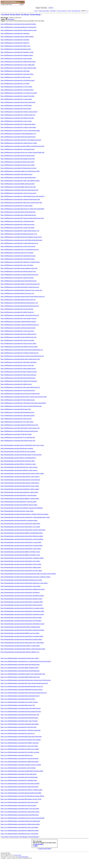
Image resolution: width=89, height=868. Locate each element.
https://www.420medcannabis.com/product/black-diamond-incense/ (20, 718)
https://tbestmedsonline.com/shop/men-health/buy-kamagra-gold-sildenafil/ (22, 508)
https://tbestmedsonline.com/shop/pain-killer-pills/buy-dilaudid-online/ (20, 627)
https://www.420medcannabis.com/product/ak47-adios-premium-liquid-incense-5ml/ (24, 683)
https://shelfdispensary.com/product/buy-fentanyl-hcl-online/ (18, 96)
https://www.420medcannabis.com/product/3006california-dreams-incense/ (22, 690)
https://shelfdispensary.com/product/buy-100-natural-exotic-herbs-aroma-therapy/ (23, 403)
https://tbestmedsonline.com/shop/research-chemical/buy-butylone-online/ (21, 639)
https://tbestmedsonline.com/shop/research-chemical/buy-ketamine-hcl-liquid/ (22, 630)
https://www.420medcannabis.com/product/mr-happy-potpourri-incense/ (21, 711)
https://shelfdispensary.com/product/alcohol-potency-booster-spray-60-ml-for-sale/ (24, 397)
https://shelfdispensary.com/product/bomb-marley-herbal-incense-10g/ (20, 359)
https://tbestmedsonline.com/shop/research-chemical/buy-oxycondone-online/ (22, 608)
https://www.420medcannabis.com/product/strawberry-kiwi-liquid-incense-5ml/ (23, 674)
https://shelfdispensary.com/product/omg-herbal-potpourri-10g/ (18, 271)
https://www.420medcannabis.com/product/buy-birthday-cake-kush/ (20, 743)
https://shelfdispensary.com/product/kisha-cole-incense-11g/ (17, 293)
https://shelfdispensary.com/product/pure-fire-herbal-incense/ (18, 259)
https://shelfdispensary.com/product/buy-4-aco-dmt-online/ (17, 422)
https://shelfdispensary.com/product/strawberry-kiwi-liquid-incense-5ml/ (21, 140)
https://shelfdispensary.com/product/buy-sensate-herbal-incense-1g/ (19, 243)
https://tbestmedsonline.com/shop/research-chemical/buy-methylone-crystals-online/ (24, 583)
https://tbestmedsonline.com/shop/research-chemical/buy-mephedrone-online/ (22, 596)
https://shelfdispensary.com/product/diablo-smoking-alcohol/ (18, 184)
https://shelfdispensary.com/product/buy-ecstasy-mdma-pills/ (18, 65)
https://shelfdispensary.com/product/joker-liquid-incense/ (17, 174)
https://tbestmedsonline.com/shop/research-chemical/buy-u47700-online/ (21, 621)
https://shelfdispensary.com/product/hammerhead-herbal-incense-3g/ (20, 306)
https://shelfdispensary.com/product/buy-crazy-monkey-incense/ (19, 318)
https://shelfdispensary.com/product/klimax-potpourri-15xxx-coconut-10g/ (21, 290)
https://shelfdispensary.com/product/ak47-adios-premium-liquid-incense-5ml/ (22, 218)
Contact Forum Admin (44, 11)
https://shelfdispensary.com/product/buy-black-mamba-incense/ (18, 368)
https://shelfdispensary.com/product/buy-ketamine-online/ (17, 55)
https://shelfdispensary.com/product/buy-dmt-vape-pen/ (16, 419)
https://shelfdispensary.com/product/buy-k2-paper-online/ (17, 206)
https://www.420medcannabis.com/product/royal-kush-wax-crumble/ (20, 749)
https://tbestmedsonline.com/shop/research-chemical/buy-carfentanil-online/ (22, 602)
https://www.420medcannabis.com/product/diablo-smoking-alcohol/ (20, 668)
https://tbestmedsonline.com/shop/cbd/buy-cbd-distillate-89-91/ (18, 458)
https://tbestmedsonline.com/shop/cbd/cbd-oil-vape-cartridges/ (18, 451)
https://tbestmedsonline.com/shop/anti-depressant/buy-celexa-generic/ (20, 477)
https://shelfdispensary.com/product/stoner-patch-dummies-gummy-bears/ (21, 237)
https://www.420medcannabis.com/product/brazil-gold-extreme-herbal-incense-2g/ (24, 693)
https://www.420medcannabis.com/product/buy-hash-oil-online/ (19, 805)
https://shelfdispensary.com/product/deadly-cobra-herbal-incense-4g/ (20, 315)
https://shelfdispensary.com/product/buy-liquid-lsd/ (15, 43)
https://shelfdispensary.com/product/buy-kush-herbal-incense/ (18, 390)
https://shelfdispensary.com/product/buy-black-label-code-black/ (19, 362)
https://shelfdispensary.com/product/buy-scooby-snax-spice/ (17, 331)
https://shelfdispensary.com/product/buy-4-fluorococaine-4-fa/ (18, 115)
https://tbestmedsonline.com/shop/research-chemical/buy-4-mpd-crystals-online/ (23, 530)
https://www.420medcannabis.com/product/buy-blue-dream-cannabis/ (20, 783)
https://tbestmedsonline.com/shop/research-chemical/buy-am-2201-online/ (21, 571)
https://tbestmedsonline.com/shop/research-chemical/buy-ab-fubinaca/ (20, 592)
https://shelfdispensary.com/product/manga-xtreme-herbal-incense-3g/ (20, 284)
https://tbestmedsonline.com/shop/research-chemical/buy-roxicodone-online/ (22, 636)
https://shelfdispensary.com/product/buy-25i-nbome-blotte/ (17, 90)
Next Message (24, 837)
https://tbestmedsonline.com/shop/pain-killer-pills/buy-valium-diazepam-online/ (23, 649)
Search (69, 11)
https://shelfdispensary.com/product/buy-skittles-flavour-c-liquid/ (19, 143)
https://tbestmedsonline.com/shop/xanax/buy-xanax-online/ (17, 511)
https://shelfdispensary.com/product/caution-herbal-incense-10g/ (19, 337)
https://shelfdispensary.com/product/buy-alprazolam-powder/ (18, 415)
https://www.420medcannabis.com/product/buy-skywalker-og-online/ (20, 752)
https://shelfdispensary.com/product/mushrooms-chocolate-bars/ (19, 27)
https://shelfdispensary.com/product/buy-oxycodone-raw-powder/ (19, 93)
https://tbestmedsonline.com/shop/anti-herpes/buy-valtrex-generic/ (19, 467)
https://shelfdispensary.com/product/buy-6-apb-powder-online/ (18, 124)
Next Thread (5, 837)
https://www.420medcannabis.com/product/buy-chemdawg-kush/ (19, 780)
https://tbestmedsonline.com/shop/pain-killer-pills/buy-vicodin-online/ (20, 646)
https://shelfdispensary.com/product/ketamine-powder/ (16, 49)
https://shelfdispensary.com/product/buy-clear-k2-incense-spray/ (19, 193)
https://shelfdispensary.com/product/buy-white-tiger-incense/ (18, 224)
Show (51, 8)
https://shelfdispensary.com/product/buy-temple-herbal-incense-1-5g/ (20, 231)
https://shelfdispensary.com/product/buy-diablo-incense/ (16, 384)
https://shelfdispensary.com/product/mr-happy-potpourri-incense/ (19, 372)
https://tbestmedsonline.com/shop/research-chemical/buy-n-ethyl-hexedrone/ (22, 539)
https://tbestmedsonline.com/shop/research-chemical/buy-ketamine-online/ (21, 599)
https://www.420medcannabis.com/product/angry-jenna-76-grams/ (19, 721)
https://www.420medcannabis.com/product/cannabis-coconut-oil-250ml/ (21, 765)
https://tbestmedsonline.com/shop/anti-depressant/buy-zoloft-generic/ (20, 483)
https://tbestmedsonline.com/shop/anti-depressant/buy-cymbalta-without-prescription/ (25, 514)
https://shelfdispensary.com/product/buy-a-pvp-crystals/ (16, 121)
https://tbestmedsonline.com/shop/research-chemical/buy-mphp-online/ (20, 524)
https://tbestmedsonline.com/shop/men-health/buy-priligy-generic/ (19, 470)
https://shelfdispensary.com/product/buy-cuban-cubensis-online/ (19, 68)
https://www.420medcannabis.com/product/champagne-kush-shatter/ (20, 724)
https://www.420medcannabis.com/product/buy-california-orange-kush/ (21, 730)
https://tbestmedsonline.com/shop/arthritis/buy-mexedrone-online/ (19, 520)
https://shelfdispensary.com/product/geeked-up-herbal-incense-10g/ (19, 425)
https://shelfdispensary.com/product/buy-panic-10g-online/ (17, 265)
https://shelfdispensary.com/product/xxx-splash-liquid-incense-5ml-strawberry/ (23, 196)
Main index (53, 11)
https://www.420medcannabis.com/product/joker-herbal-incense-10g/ (20, 715)
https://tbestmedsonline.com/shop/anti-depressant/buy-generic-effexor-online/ (22, 473)
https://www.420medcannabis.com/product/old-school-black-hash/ (19, 777)
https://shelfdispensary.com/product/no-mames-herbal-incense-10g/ (19, 275)
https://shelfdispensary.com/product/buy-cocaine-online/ (16, 99)
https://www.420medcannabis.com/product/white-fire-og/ (17, 755)
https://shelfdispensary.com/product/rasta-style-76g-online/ (17, 253)
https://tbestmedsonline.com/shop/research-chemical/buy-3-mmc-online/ (21, 549)
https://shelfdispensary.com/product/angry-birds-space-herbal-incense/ (20, 394)
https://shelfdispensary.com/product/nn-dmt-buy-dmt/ (16, 77)
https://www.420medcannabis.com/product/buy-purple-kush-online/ (20, 787)
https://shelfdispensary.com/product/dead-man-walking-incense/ (19, 334)
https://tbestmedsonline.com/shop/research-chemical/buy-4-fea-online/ (20, 561)
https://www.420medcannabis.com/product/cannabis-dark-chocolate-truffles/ (22, 771)
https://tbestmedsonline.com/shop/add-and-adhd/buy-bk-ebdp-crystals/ (20, 552)
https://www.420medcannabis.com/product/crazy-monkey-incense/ (19, 702)
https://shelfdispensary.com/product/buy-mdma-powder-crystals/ (19, 30)
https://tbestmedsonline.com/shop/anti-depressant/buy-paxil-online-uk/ (20, 480)
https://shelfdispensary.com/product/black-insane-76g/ (16, 409)
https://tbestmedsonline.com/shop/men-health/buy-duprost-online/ (19, 505)
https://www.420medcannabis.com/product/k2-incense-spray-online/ (20, 658)
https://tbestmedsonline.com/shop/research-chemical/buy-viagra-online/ (21, 586)
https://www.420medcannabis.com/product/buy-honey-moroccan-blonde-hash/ (23, 818)
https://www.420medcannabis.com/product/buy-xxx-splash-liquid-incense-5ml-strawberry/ (26, 661)
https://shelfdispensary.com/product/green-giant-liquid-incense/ (18, 177)
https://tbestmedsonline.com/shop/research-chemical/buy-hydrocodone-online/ (23, 611)
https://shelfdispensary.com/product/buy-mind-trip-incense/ (17, 278)
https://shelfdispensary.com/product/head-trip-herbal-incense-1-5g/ (19, 303)
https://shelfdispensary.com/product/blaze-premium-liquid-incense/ (19, 431)
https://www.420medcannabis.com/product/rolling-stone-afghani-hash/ (20, 821)
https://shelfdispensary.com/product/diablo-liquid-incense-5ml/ (18, 187)
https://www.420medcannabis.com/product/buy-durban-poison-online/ (20, 824)
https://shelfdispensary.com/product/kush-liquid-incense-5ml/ (18, 159)
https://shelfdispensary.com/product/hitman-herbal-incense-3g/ (18, 300)
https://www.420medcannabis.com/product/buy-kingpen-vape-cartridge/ (21, 740)
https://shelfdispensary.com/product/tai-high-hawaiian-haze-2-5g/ (19, 234)
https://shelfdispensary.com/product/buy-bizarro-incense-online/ (19, 343)
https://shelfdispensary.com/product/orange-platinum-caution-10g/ (19, 268)
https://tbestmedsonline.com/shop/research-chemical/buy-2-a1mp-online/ (21, 542)
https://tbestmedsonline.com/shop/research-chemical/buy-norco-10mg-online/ (22, 643)
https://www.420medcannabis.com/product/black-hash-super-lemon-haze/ (21, 736)
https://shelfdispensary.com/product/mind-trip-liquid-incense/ (18, 156)
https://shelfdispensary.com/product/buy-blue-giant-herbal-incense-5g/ (20, 387)
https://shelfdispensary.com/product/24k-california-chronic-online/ (19, 347)
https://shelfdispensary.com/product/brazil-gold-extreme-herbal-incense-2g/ (22, 350)
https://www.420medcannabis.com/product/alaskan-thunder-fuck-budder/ (21, 793)
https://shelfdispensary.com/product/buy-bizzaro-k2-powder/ (18, 340)
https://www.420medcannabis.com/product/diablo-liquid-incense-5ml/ (20, 677)
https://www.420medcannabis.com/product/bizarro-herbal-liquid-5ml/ (20, 671)
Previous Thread (14, 837)
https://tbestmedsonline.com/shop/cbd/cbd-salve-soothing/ (17, 448)
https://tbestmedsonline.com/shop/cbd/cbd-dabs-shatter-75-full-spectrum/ (21, 455)
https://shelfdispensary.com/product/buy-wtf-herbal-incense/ (17, 221)
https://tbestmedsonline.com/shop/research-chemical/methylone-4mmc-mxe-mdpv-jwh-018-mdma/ (28, 574)
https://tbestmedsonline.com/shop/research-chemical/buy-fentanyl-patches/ (22, 605)
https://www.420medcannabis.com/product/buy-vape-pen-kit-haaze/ (20, 758)
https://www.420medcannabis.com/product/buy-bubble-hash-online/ (20, 762)
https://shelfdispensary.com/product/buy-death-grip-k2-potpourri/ (19, 381)
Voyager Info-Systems (23, 857)
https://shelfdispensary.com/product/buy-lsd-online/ (15, 40)
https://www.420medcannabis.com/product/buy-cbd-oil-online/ (18, 768)
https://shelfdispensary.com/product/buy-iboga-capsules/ (16, 58)
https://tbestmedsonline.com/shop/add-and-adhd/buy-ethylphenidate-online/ (22, 533)
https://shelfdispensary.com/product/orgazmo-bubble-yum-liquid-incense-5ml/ (22, 146)
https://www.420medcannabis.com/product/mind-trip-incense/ (18, 699)
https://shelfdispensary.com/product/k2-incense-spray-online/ (18, 165)
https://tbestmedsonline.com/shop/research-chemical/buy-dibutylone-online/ (22, 536)
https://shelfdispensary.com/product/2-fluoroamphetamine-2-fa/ (18, 134)
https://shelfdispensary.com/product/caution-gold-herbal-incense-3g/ (20, 325)
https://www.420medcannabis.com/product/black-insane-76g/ (18, 705)
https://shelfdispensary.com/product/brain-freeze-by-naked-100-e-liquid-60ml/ (22, 209)
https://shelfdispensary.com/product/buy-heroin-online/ (16, 109)
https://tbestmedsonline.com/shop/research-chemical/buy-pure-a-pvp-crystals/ (22, 445)
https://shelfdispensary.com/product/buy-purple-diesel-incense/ (18, 256)
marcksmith (11, 19)
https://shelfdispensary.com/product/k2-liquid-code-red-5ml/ (18, 162)
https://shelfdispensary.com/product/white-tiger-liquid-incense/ (18, 137)
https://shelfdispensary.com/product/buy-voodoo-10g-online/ (18, 228)
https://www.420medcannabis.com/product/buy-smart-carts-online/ (19, 746)
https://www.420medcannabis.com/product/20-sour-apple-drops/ (19, 774)
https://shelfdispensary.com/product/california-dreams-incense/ (18, 328)
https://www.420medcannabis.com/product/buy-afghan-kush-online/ (20, 830)
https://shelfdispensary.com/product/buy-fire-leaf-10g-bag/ (17, 309)
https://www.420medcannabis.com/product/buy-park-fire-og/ (18, 733)
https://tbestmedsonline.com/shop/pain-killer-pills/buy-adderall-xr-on (20, 652)
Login (36, 11)
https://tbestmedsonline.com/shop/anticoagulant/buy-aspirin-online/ (19, 492)
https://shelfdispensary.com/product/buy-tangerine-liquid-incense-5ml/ (20, 199)
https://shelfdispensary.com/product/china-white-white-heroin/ (18, 102)
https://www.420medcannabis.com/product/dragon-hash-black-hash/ (20, 815)
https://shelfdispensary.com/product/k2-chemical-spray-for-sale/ (19, 168)
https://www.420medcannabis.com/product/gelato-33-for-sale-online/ (20, 809)
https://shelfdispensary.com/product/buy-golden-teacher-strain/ (18, 62)
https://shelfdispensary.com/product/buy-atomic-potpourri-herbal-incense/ (21, 406)
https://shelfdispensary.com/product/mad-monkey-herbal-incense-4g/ (20, 287)
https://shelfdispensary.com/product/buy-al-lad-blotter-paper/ (18, 80)
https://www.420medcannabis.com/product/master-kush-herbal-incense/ (21, 708)
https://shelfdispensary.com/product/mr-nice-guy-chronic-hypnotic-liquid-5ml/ (23, 152)
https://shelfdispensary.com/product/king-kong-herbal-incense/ (18, 378)
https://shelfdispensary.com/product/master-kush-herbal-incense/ (19, 281)
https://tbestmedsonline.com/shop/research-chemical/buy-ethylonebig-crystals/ (23, 624)
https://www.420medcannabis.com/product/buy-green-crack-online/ (20, 827)
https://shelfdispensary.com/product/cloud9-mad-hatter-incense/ (18, 322)
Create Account (38, 844)
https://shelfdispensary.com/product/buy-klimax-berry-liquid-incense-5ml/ (21, 202)
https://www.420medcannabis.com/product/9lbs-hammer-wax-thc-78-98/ (21, 799)
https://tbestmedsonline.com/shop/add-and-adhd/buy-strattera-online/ (20, 498)
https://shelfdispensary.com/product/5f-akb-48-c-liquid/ (16, 434)
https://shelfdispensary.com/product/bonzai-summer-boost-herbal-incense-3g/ (22, 356)
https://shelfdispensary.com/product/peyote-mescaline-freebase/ (18, 24)
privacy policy (18, 855)
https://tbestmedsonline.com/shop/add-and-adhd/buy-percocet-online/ (20, 633)
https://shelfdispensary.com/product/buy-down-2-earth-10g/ (17, 365)
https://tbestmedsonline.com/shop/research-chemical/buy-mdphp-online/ (21, 567)
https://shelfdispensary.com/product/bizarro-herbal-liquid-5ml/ (18, 212)
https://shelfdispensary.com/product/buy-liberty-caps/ (16, 46)
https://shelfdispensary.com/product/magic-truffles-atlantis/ (17, 36)
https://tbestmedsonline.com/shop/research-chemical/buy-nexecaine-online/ (22, 545)
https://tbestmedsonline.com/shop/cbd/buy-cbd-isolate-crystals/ (18, 464)
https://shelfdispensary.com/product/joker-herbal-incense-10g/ (18, 441)
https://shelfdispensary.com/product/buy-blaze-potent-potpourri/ (19, 375)
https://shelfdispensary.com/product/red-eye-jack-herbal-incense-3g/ (20, 249)
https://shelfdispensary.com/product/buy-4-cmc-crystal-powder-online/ (20, 130)
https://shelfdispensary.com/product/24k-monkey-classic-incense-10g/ (20, 428)
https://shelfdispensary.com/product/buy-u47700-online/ (16, 105)
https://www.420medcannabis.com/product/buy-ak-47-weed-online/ (20, 834)
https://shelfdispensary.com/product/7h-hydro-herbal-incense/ (18, 400)
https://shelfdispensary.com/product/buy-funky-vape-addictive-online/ (20, 181)
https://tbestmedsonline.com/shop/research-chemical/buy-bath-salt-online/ (21, 617)
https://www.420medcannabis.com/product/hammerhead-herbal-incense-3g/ (22, 686)
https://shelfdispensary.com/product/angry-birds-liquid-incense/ (18, 215)
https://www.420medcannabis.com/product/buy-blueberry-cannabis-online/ (22, 790)
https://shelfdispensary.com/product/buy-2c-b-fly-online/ (16, 87)
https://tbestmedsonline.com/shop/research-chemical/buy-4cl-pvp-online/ (21, 564)
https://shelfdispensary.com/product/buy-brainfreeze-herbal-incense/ (20, 353)
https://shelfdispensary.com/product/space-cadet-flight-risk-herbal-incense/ (22, 240)
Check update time (76, 11)
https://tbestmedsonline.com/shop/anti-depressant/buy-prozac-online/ (20, 486)
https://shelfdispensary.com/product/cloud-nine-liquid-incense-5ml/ (19, 190)
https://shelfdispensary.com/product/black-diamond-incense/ (17, 412)
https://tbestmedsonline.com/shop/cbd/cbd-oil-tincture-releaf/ (18, 461)
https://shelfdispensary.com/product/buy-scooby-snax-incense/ (18, 246)
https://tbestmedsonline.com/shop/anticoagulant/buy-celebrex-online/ (20, 489)
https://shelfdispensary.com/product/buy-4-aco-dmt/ (15, 83)
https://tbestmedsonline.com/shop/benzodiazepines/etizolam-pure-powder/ (21, 580)
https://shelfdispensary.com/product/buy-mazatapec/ (15, 33)
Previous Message (33, 837)
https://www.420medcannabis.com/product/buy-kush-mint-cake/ (19, 727)
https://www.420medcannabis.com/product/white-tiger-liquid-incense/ (20, 664)
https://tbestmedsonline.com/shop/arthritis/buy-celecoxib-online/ (19, 495)
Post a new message (62, 11)
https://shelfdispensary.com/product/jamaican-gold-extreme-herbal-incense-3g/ (23, 296)
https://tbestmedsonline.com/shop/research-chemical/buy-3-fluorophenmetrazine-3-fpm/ (25, 517)
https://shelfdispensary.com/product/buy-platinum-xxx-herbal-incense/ (20, 262)
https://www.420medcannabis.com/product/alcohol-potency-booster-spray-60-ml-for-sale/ (26, 680)
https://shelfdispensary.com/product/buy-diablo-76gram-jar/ (17, 312)
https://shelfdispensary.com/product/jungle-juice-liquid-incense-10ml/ (20, 171)
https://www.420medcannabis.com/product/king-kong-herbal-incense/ (20, 696)
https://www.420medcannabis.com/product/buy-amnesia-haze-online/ (20, 812)
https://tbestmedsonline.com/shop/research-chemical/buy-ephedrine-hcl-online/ (23, 589)
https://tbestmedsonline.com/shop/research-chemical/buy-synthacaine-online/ (22, 558)
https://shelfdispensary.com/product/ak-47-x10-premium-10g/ (18, 437)
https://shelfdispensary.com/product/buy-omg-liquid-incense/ (18, 149)
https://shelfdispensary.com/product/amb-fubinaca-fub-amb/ (17, 118)
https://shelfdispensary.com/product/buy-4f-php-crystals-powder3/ (19, 112)
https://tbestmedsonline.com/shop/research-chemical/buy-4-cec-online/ (20, 527)
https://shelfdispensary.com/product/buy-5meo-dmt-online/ (17, 74)
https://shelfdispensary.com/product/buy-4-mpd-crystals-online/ (18, 127)
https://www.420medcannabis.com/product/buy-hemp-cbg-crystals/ (19, 802)
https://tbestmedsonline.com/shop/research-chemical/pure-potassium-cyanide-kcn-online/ (26, 577)
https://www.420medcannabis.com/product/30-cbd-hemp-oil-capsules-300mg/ (22, 796)
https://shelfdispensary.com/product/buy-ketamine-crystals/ (17, 52)
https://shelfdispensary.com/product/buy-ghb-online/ (15, 71)
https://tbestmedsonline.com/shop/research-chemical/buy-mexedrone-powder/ (22, 614)
